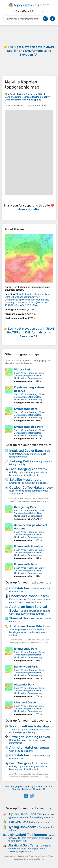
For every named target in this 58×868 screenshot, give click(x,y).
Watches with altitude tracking (29, 749)
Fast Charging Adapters (27, 469)
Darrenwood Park (26, 667)
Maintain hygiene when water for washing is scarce (31, 816)
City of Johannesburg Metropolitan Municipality (30, 376)
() (28, 300)
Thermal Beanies (22, 618)
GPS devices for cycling (36, 822)
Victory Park (22, 370)
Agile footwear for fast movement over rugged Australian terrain (31, 838)
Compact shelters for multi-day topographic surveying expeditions (29, 849)
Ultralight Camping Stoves (30, 737)
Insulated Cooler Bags (26, 451)
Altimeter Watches (24, 747)
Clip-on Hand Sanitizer (25, 814)
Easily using (31, 51)
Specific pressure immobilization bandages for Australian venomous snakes (28, 632)
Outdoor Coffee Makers (27, 487)
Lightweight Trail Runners (27, 835)
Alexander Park (24, 685)
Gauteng (33, 373)
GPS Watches (19, 588)
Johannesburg (35, 378)
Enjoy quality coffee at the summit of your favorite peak (31, 491)
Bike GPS (14, 822)
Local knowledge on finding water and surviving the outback (30, 612)
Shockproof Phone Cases (28, 596)
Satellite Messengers (25, 480)
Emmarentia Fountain (29, 546)
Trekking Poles (20, 461)
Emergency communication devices (28, 483)
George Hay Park (25, 507)
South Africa (20, 373)
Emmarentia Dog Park (29, 427)
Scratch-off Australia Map (29, 726)
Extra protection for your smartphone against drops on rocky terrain (30, 601)
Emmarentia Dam (26, 409)
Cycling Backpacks (22, 827)
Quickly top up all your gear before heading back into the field (28, 474)
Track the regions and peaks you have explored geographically (30, 731)
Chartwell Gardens (27, 703)
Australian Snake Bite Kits (29, 626)
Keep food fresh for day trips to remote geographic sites (30, 454)
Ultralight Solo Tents (23, 845)
